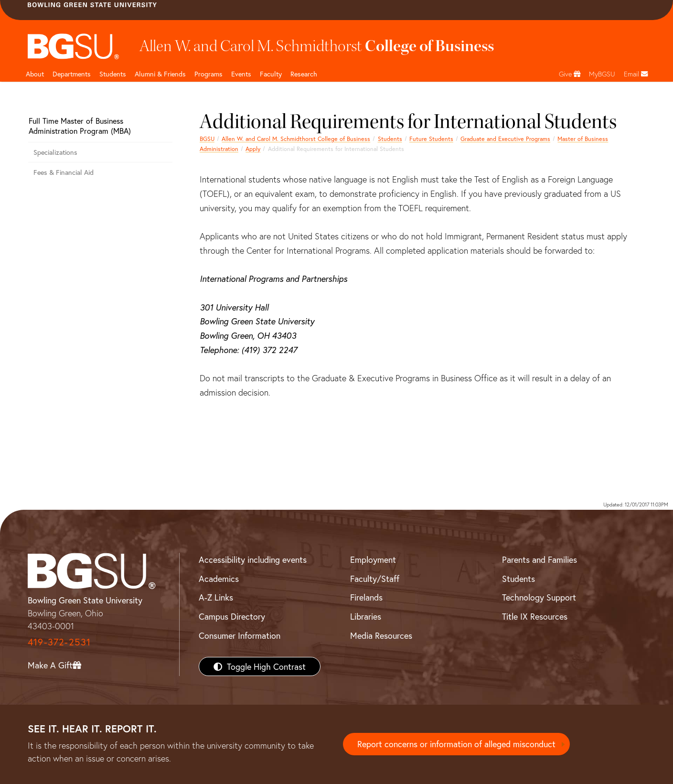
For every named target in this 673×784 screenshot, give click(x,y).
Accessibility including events (253, 559)
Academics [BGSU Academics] (219, 579)
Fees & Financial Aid (64, 172)
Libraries (366, 616)
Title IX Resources (535, 616)
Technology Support (539, 597)
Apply (253, 149)
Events (241, 74)
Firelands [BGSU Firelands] (366, 597)
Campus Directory (232, 616)
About (35, 74)
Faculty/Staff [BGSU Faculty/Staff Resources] (375, 579)
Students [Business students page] (390, 139)
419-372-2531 (59, 642)
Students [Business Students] (113, 74)
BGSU (207, 139)
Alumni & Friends (160, 74)
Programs (208, 74)
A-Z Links (216, 597)
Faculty (271, 74)
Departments (72, 74)
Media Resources (381, 635)
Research (304, 74)
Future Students (431, 139)
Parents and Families (539, 559)
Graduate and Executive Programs (505, 139)
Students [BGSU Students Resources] (518, 579)
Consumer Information (240, 635)
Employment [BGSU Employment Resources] (373, 559)
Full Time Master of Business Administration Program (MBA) (80, 126)
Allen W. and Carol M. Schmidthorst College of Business (296, 139)
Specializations (55, 152)
